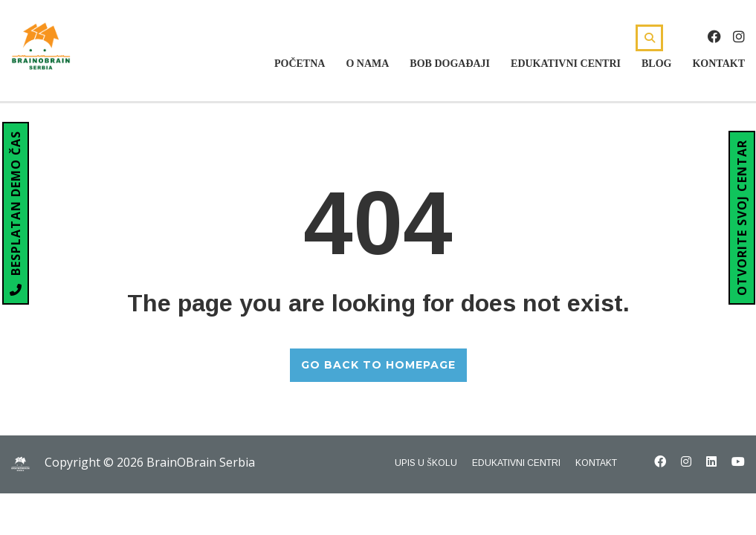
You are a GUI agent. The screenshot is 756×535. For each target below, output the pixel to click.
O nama (367, 64)
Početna (300, 64)
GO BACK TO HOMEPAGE (378, 365)
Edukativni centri (566, 64)
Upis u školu (426, 463)
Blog (656, 64)
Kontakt (718, 64)
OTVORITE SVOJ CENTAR (742, 218)
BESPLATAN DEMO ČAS (16, 213)
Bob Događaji (450, 64)
